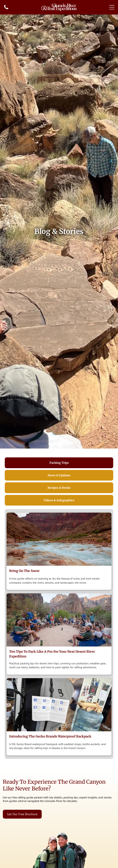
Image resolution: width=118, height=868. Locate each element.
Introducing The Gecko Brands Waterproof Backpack (50, 736)
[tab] (59, 463)
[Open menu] (112, 7)
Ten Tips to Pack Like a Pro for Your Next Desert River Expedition (52, 654)
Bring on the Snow (24, 571)
